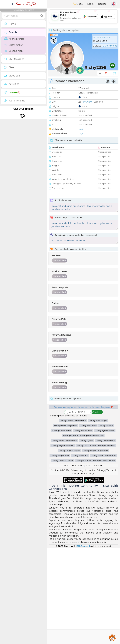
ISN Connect (83, 642)
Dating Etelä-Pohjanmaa (66, 522)
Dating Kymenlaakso (105, 527)
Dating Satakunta (80, 552)
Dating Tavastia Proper (62, 557)
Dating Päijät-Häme (86, 542)
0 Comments (110, 46)
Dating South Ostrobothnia (104, 552)
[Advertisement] (83, 16)
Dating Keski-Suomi (83, 527)
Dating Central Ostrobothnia (73, 517)
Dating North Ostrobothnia (64, 537)
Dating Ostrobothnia (106, 537)
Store (88, 562)
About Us (90, 567)
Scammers (78, 562)
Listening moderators (102, 418)
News (67, 562)
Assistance (112, 638)
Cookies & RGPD (60, 567)
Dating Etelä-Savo (88, 522)
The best (102, 436)
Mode (78, 4)
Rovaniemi (87, 102)
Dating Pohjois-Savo (60, 552)
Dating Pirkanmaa (107, 542)
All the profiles (14, 39)
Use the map (14, 51)
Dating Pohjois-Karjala (70, 547)
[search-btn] (42, 16)
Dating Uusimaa (83, 557)
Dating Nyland (86, 537)
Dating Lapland (71, 532)
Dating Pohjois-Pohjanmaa (95, 547)
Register (103, 4)
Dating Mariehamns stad (92, 532)
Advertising (77, 567)
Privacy (101, 567)
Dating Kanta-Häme (62, 527)
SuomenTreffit (24, 4)
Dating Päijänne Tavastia (63, 542)
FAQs (92, 570)
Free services (65, 418)
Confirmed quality (65, 436)
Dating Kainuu (106, 522)
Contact (83, 570)
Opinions (98, 562)
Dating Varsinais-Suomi (104, 557)
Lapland (98, 102)
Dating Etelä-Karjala (98, 517)
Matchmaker (14, 45)
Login (90, 4)
